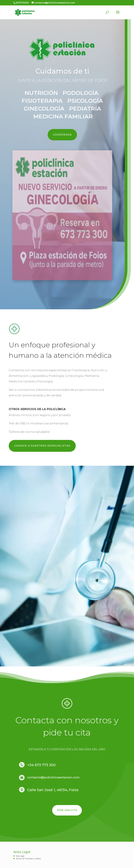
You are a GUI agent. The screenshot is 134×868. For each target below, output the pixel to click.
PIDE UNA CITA (67, 810)
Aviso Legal (20, 856)
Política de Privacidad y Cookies (28, 859)
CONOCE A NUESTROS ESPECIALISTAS (42, 446)
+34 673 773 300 (41, 765)
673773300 (22, 3)
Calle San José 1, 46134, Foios (53, 790)
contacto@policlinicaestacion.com (53, 777)
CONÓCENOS (61, 135)
